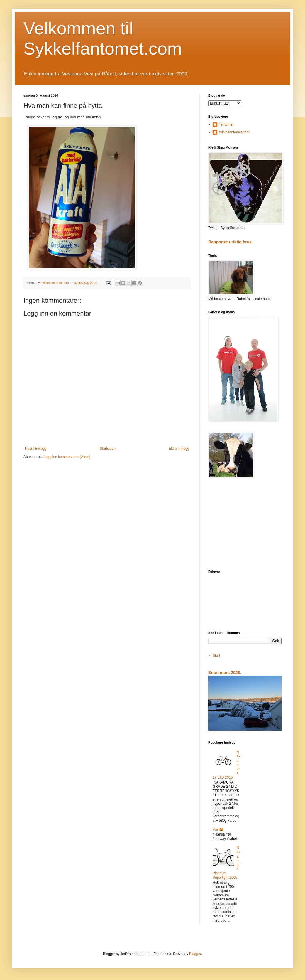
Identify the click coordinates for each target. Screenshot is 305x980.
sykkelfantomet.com (234, 132)
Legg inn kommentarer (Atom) (67, 457)
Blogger (195, 954)
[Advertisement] (245, 524)
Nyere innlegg (36, 449)
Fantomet (226, 124)
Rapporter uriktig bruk (230, 242)
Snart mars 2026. (225, 673)
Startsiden (108, 449)
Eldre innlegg (179, 449)
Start (216, 656)
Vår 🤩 (218, 830)
